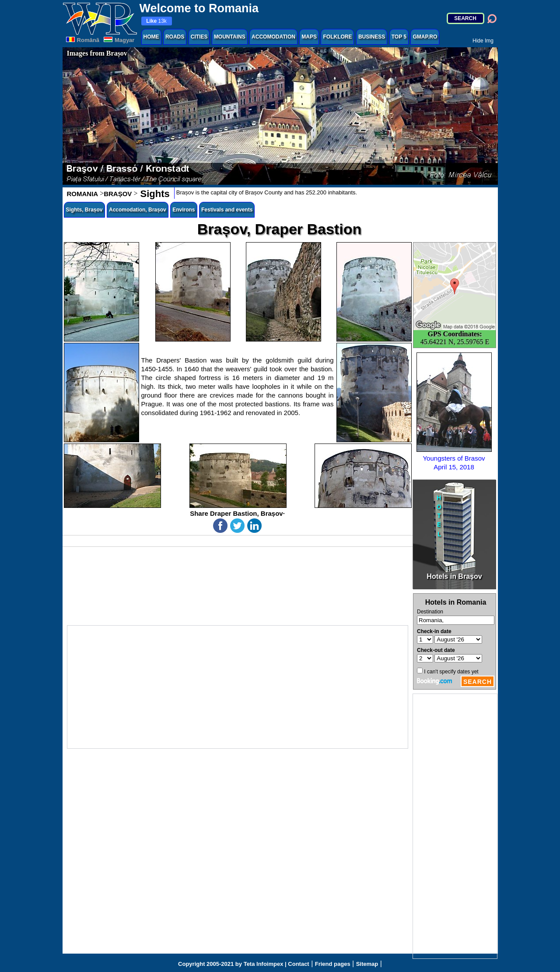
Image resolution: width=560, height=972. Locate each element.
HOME (151, 37)
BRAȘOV (118, 194)
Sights (153, 194)
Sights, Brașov (84, 210)
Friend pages (333, 964)
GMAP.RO (425, 37)
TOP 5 (399, 37)
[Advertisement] (455, 826)
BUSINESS (372, 37)
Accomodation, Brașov (138, 210)
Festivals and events (227, 210)
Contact (298, 964)
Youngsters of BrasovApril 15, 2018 (454, 412)
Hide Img (483, 41)
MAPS (309, 37)
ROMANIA (83, 194)
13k (156, 21)
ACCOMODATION (273, 37)
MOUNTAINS (230, 37)
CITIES (199, 37)
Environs (184, 210)
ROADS (175, 37)
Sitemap (367, 964)
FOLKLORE (337, 37)
